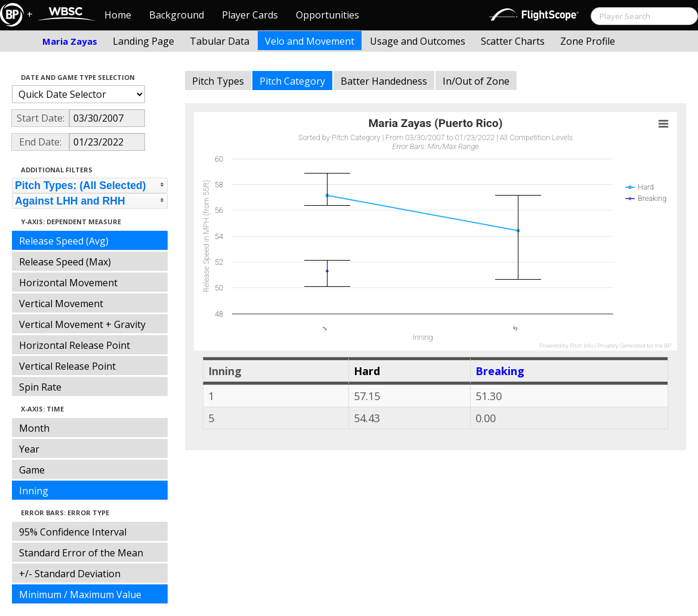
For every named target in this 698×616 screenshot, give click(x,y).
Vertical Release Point (67, 366)
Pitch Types (218, 81)
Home (118, 15)
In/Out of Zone (476, 81)
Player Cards (250, 15)
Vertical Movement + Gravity (82, 324)
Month (34, 428)
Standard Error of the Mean (81, 553)
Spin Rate (40, 387)
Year (29, 449)
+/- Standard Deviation (70, 574)
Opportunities (328, 15)
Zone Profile (588, 41)
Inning (34, 491)
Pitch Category (292, 81)
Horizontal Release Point (75, 345)
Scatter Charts (513, 41)
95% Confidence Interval (73, 532)
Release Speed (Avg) (64, 241)
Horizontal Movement (68, 283)
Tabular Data (220, 41)
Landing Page (143, 41)
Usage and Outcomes (418, 41)
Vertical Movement (61, 304)
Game (32, 470)
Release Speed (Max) (65, 262)
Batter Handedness (384, 81)
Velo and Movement (310, 41)
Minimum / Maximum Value (80, 595)
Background (177, 15)
